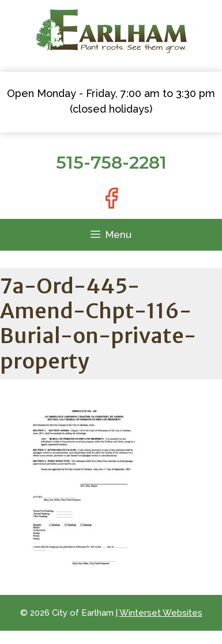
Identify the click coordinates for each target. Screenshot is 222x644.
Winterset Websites (161, 613)
